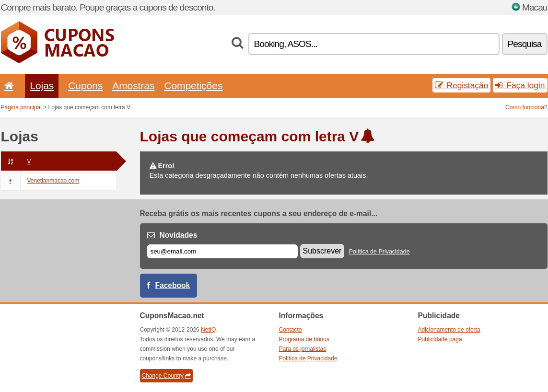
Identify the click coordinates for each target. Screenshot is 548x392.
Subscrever (322, 251)
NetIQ (208, 330)
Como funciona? (526, 107)
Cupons (85, 86)
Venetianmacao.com (40, 181)
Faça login (520, 85)
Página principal (21, 107)
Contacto (291, 330)
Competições (193, 86)
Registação (462, 85)
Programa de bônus (304, 339)
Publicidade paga (440, 339)
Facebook (173, 285)
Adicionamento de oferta (449, 330)
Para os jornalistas (303, 349)
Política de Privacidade (379, 252)
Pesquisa (525, 44)
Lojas (42, 86)
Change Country (166, 376)
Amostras (133, 86)
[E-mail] (222, 251)
